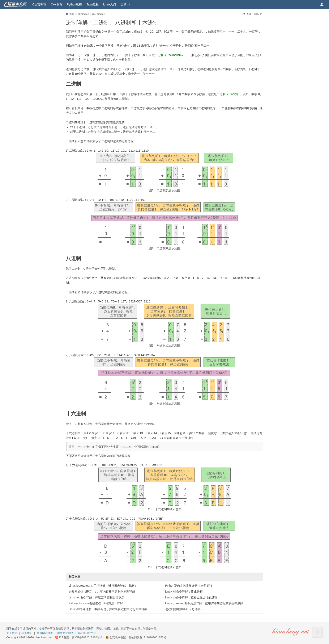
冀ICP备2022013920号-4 (87, 637)
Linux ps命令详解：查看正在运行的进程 (191, 597)
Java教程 (93, 4)
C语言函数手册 (87, 633)
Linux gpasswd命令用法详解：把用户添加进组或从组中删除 (204, 603)
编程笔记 (83, 14)
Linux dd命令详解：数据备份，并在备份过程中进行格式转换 (108, 609)
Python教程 (74, 4)
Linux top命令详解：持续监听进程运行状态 (97, 597)
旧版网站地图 (65, 633)
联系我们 (27, 633)
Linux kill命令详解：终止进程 (184, 591)
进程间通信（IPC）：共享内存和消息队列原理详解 (102, 591)
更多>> (125, 4)
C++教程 (56, 4)
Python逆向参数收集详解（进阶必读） (190, 586)
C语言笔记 (98, 14)
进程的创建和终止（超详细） (184, 609)
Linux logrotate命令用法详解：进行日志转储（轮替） (103, 586)
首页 (72, 14)
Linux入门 (110, 4)
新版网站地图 (45, 633)
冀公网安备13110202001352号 (147, 637)
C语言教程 (39, 4)
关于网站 (12, 633)
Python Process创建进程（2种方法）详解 (96, 603)
